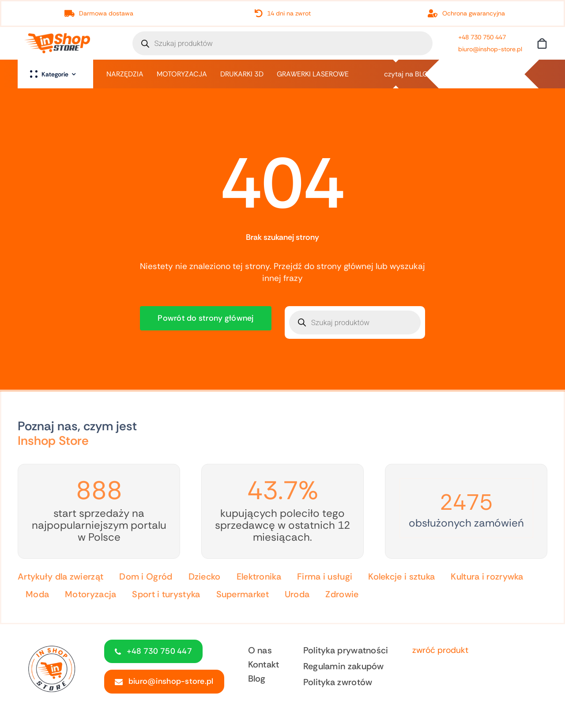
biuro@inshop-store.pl (490, 49)
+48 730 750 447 (482, 37)
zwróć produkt (440, 650)
